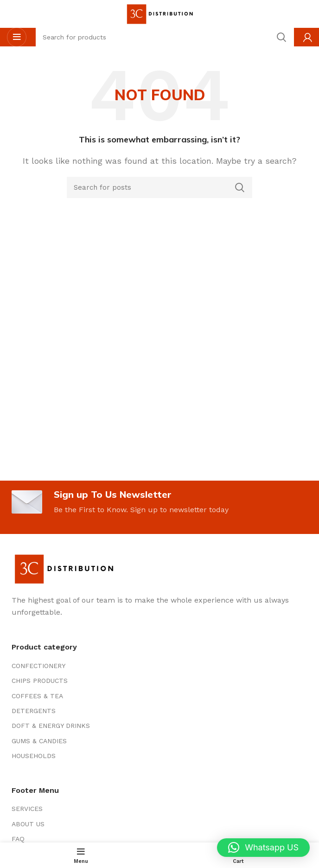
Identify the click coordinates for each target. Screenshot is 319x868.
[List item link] (159, 666)
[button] (263, 848)
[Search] (159, 187)
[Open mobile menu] (17, 37)
